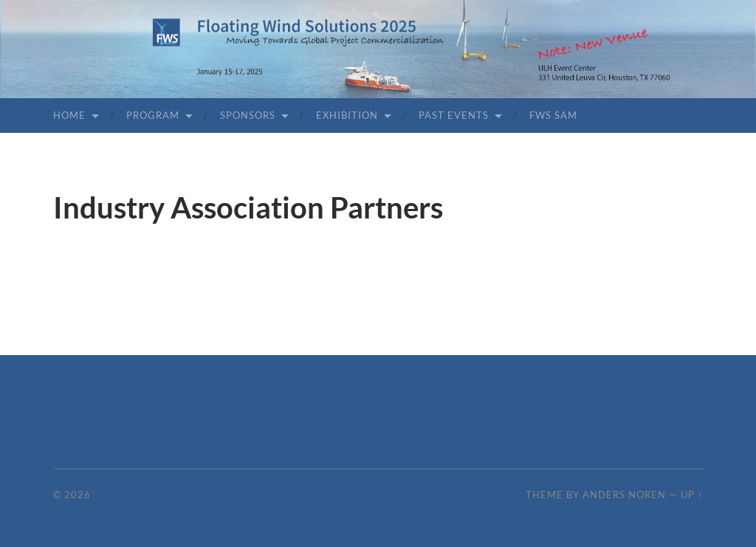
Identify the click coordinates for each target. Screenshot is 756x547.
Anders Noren (624, 495)
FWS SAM (553, 115)
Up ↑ (692, 495)
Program (153, 115)
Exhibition (347, 115)
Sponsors (248, 115)
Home (69, 115)
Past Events (454, 115)
